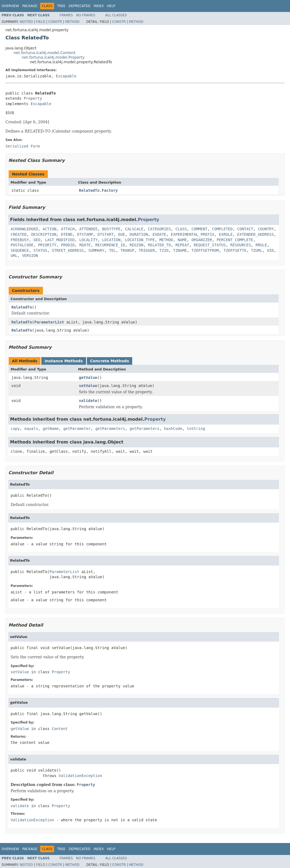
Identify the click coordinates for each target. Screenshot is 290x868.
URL (14, 256)
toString (196, 429)
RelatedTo (22, 307)
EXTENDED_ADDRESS (256, 234)
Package (30, 6)
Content (60, 729)
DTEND (67, 234)
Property (33, 98)
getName (51, 429)
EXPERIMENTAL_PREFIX (193, 234)
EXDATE (160, 234)
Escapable (66, 76)
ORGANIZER (202, 240)
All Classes (116, 15)
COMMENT (199, 229)
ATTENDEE (88, 229)
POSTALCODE (22, 245)
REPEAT (182, 245)
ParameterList (49, 322)
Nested (26, 22)
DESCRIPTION (44, 234)
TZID (164, 250)
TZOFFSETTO (235, 250)
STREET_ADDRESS (68, 250)
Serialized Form (23, 146)
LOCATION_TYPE (140, 240)
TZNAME (180, 250)
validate (88, 401)
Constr (55, 22)
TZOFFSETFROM (205, 250)
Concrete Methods (110, 361)
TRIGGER (147, 250)
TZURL (257, 250)
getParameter (77, 429)
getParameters (110, 429)
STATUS (40, 250)
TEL (112, 250)
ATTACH (68, 229)
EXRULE (226, 234)
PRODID (68, 245)
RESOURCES (241, 245)
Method (72, 22)
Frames (66, 15)
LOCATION (111, 240)
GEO (37, 240)
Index (99, 6)
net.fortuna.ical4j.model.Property (53, 57)
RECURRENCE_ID (110, 245)
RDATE (85, 245)
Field (40, 22)
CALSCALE (134, 229)
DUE (122, 234)
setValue (88, 386)
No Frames (86, 15)
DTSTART (105, 234)
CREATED (19, 234)
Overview (10, 6)
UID (270, 250)
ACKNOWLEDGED (24, 229)
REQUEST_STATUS (210, 245)
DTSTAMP (85, 234)
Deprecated (80, 6)
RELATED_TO (159, 245)
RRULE (261, 245)
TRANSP (127, 250)
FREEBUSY (20, 240)
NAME (182, 240)
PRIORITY (47, 245)
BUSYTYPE (111, 229)
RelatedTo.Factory (98, 190)
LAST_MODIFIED (60, 240)
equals (31, 429)
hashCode (173, 429)
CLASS (181, 229)
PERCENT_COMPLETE (235, 240)
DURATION (139, 234)
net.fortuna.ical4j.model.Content (45, 53)
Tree (61, 6)
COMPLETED (222, 229)
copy (15, 429)
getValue (88, 378)
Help (111, 6)
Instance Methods (64, 361)
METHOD (166, 240)
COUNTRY (266, 229)
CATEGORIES (159, 229)
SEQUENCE (20, 250)
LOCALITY (88, 240)
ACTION (50, 229)
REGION (136, 245)
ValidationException (80, 776)
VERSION (30, 256)
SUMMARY (97, 250)
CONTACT (245, 229)
